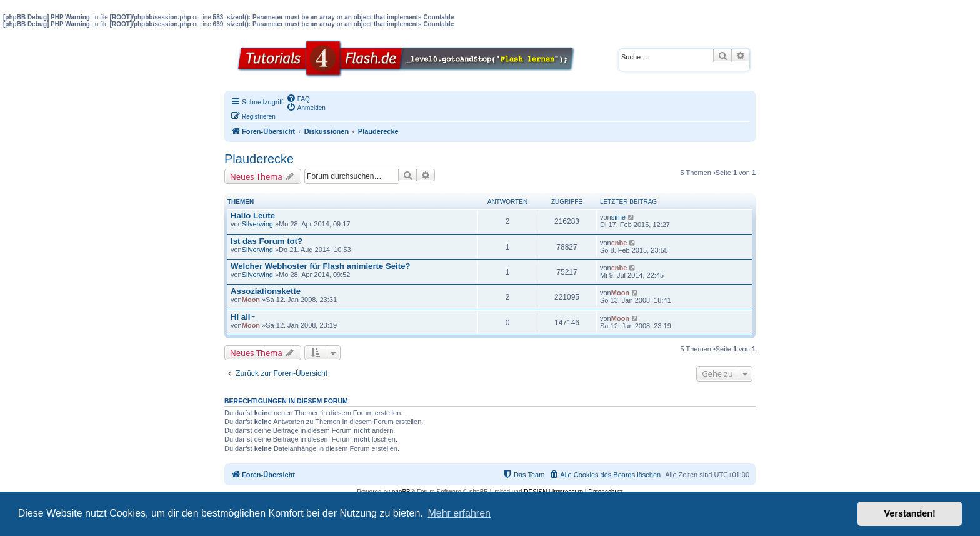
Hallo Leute (253, 215)
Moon (251, 300)
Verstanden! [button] (910, 513)
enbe (619, 243)
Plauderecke (259, 159)
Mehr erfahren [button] (459, 513)
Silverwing (257, 224)
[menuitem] (298, 98)
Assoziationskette (266, 291)
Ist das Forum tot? (267, 241)
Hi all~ (243, 317)
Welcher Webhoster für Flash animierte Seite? (321, 266)
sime (618, 217)
